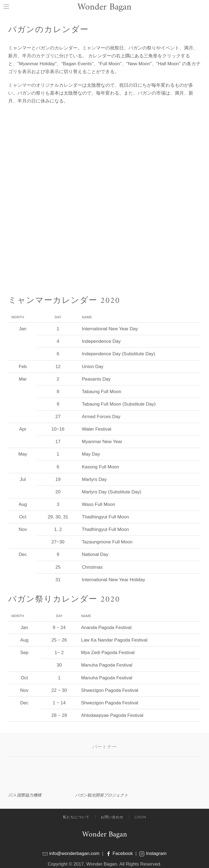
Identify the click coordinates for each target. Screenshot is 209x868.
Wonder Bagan (105, 835)
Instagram (153, 853)
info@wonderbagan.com (74, 853)
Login (140, 817)
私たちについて (76, 817)
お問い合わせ (112, 817)
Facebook (120, 853)
